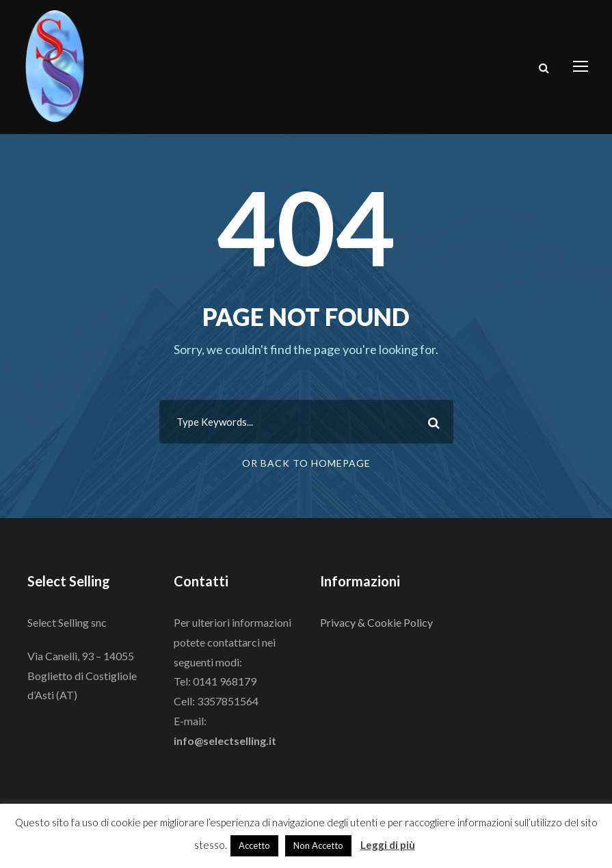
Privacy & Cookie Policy (376, 622)
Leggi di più (388, 845)
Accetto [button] (254, 845)
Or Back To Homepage (306, 463)
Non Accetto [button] (318, 845)
